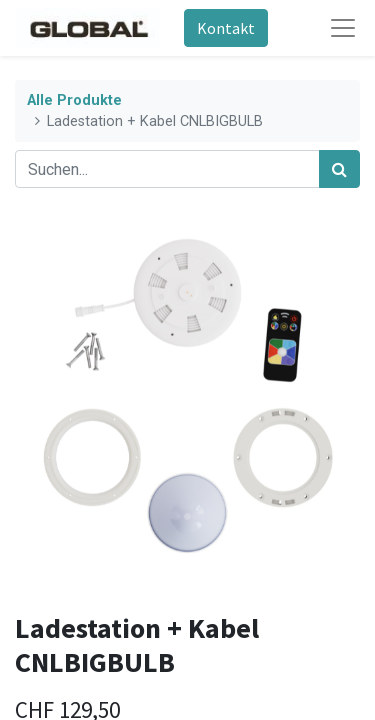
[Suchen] (339, 169)
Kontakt (226, 28)
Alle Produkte (74, 100)
